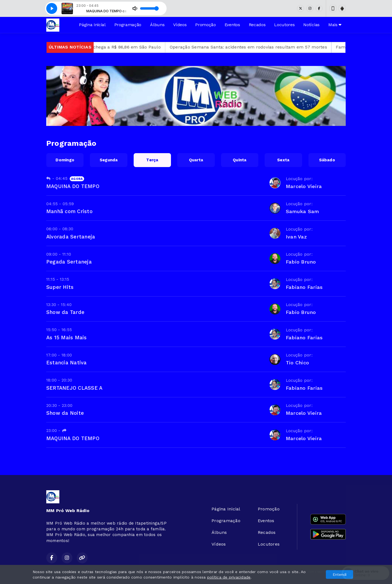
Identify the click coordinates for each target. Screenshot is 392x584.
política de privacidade (229, 577)
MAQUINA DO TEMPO (73, 186)
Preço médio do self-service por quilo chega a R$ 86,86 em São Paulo (104, 47)
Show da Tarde (65, 312)
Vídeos (180, 25)
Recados (257, 25)
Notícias (311, 25)
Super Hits (60, 287)
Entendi (340, 574)
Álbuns (157, 25)
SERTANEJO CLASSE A (74, 388)
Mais (335, 25)
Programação (128, 25)
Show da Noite (65, 413)
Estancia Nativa (67, 363)
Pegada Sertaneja (69, 262)
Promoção (205, 25)
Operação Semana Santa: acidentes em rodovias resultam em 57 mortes (266, 47)
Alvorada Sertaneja (71, 237)
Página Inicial (92, 25)
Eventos (232, 25)
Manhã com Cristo (69, 211)
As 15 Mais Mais (67, 338)
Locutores (284, 25)
